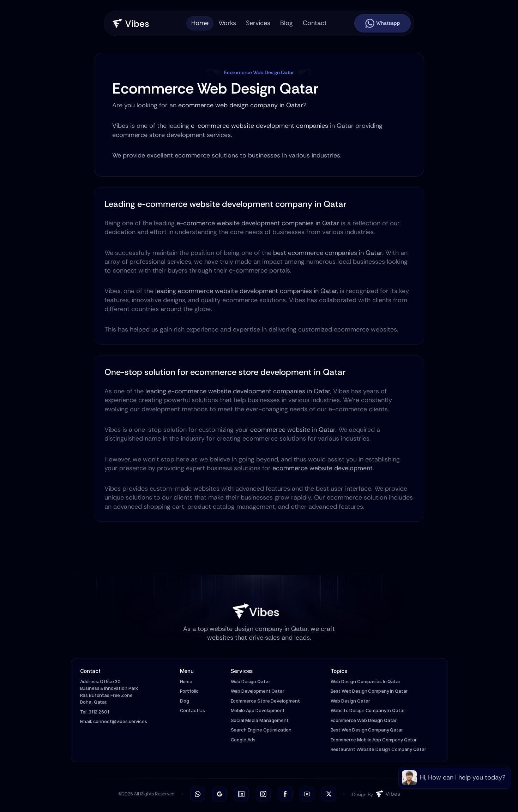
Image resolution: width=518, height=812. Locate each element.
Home (186, 681)
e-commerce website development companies (260, 126)
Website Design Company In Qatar (368, 710)
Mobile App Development (258, 710)
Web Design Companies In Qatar (366, 681)
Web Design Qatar (251, 681)
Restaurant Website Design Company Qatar (378, 749)
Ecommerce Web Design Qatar (364, 720)
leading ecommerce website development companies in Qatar (246, 291)
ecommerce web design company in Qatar (241, 105)
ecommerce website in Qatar (293, 430)
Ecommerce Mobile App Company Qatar (374, 740)
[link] (455, 778)
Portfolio (189, 691)
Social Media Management (260, 720)
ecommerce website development (323, 468)
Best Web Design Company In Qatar (369, 691)
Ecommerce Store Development (266, 701)
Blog (185, 701)
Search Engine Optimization (261, 730)
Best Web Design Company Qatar (367, 730)
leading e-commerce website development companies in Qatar (238, 391)
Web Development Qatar (258, 691)
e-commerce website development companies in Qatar (258, 223)
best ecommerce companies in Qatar (328, 253)
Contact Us (193, 710)
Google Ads (243, 740)
